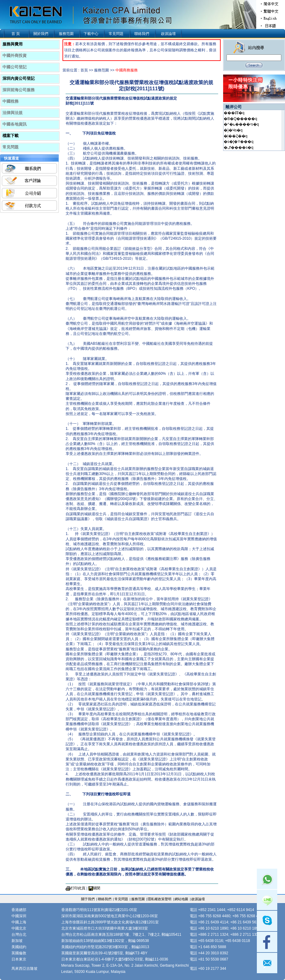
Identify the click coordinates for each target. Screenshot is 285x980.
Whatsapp (267, 879)
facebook (267, 942)
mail (267, 963)
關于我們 (88, 899)
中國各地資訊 (15, 124)
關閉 (97, 888)
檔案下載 (11, 136)
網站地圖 (181, 899)
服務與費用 (13, 44)
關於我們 (41, 34)
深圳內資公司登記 (19, 78)
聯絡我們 (142, 34)
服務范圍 (66, 34)
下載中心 (91, 34)
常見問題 (116, 34)
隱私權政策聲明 (160, 899)
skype (267, 921)
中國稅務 (11, 101)
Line (267, 900)
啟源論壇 (168, 34)
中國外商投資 (15, 56)
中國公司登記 (15, 67)
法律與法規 (13, 113)
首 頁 (16, 34)
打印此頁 (78, 888)
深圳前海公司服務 (19, 90)
